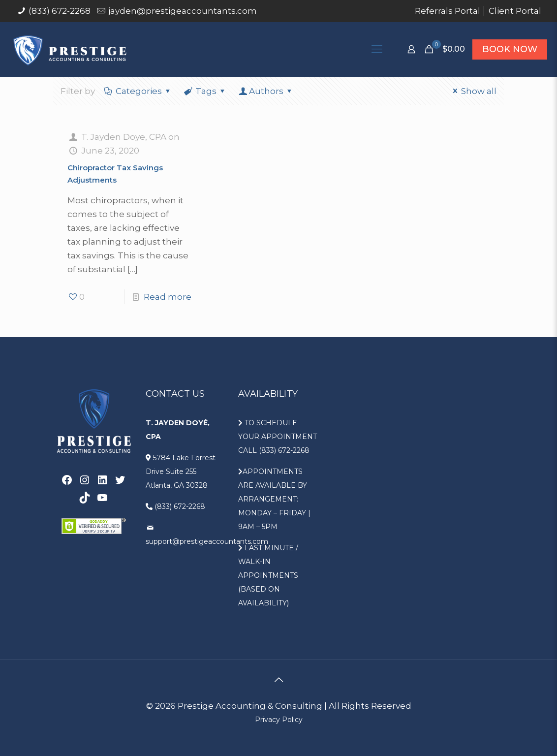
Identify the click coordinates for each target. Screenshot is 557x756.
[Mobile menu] (377, 49)
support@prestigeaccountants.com (207, 541)
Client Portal (515, 11)
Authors (266, 91)
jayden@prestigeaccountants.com (183, 11)
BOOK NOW (510, 49)
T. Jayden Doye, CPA (124, 137)
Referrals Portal (448, 11)
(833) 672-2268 (60, 11)
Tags (206, 91)
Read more (168, 297)
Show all (473, 91)
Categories (138, 91)
